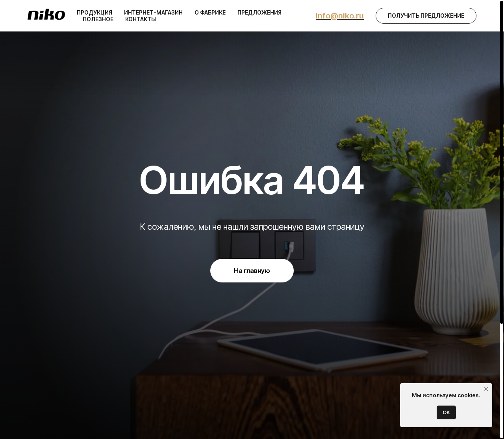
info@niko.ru (340, 16)
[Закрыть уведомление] (486, 389)
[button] (426, 16)
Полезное (98, 19)
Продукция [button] (94, 12)
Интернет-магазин (153, 12)
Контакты (141, 19)
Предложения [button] (259, 12)
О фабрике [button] (210, 12)
